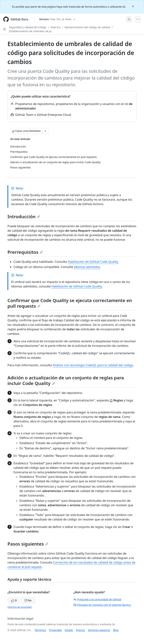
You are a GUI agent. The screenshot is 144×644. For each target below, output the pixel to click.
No (28, 600)
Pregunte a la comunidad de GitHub (97, 599)
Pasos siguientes (28, 544)
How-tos (56, 27)
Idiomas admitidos (87, 267)
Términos (40, 630)
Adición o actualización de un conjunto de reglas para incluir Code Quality (66, 380)
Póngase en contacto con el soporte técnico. (102, 605)
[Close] (133, 6)
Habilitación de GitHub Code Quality (93, 262)
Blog (116, 630)
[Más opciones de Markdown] (45, 131)
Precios (81, 630)
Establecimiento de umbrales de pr (30, 31)
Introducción (24, 216)
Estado (69, 630)
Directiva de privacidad (19, 607)
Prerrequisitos (25, 252)
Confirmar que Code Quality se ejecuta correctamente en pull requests (70, 303)
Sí (14, 600)
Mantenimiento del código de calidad (87, 27)
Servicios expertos (99, 630)
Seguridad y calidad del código (28, 27)
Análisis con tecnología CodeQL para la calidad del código (93, 365)
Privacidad (55, 630)
